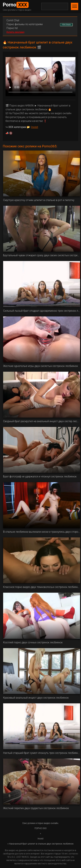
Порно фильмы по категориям (25, 24)
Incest (35, 127)
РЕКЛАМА (66, 25)
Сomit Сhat (13, 20)
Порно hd (12, 28)
